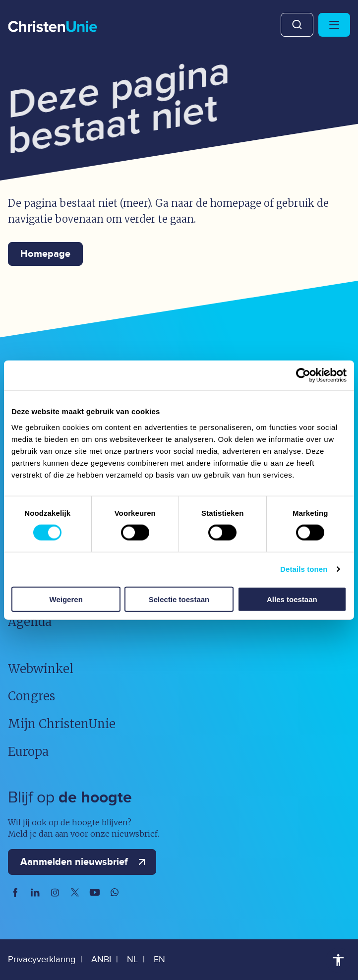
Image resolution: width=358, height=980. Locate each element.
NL (132, 959)
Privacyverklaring (42, 959)
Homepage (45, 254)
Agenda (30, 622)
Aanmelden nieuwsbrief (85, 862)
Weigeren (66, 599)
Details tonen (304, 569)
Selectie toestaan (179, 599)
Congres (31, 696)
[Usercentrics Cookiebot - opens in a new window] (303, 375)
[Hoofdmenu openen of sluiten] (334, 25)
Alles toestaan (292, 599)
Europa (28, 752)
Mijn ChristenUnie (62, 724)
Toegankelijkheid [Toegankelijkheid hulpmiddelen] (338, 960)
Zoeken (297, 25)
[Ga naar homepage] (53, 27)
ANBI (101, 959)
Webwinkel (41, 669)
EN (159, 959)
